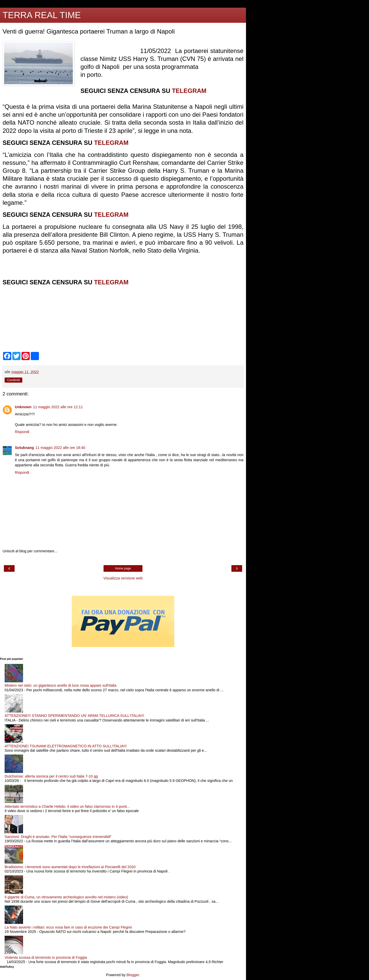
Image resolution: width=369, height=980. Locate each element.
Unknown (23, 407)
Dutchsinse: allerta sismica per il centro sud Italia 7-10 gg (51, 776)
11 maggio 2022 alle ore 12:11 (58, 407)
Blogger (133, 975)
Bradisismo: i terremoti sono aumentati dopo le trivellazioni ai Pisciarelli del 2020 (70, 867)
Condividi (13, 380)
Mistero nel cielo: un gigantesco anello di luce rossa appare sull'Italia (60, 685)
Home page (123, 568)
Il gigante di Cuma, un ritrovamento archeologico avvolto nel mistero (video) (66, 897)
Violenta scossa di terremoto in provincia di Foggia (46, 957)
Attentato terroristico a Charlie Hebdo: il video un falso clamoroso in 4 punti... (67, 806)
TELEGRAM (189, 91)
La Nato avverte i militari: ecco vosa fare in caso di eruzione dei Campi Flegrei (68, 927)
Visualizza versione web (123, 578)
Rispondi (22, 432)
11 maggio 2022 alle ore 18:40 (60, 448)
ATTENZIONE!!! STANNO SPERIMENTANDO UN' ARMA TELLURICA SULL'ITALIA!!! (74, 716)
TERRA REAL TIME (42, 15)
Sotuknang (24, 448)
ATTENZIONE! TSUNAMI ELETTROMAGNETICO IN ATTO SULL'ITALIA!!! (66, 746)
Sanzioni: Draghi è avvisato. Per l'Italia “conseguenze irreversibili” (58, 837)
